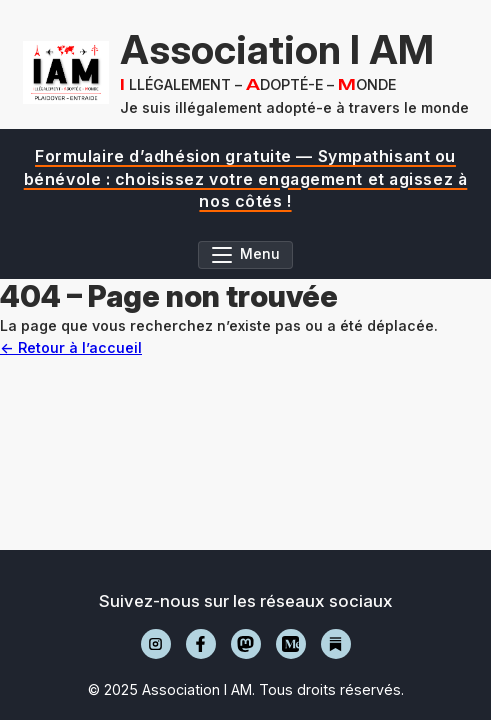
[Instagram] (156, 644)
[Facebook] (201, 644)
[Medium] (291, 644)
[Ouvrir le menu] (246, 255)
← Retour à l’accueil (71, 347)
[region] (245, 178)
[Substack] (336, 644)
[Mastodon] (246, 644)
